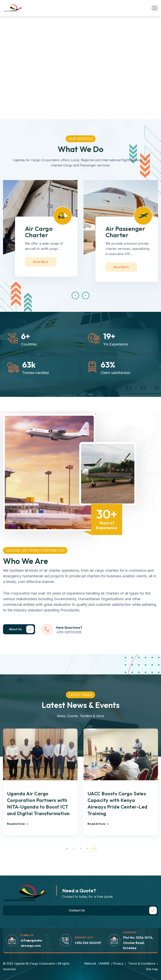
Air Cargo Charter (39, 232)
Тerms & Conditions (142, 963)
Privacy (118, 963)
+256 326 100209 (88, 943)
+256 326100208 (69, 632)
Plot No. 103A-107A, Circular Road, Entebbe (138, 943)
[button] (75, 295)
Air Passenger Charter (125, 232)
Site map (152, 969)
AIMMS (104, 963)
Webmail (90, 963)
